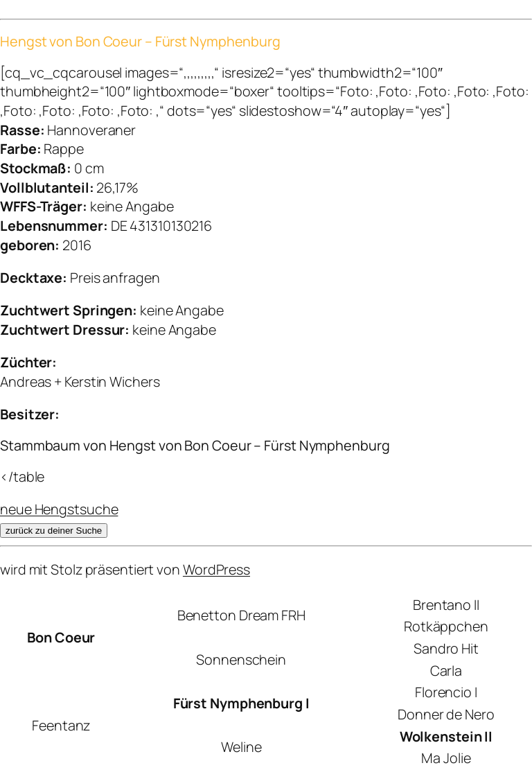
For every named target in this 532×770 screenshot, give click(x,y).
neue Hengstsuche (59, 509)
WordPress (216, 569)
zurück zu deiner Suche (54, 531)
